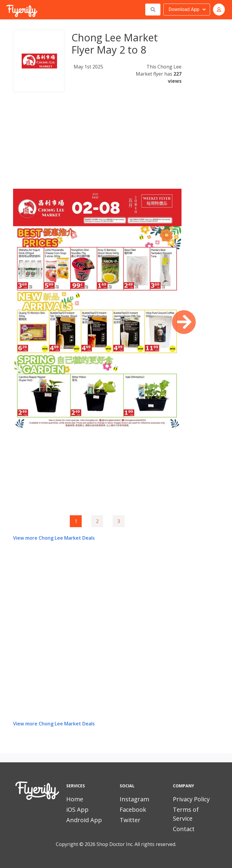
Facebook (133, 810)
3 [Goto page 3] (119, 521)
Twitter (130, 820)
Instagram (134, 799)
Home (75, 799)
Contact (184, 829)
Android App (84, 820)
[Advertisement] (97, 147)
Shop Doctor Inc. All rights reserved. (136, 844)
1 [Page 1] (76, 521)
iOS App (77, 810)
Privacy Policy (191, 799)
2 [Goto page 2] (97, 521)
